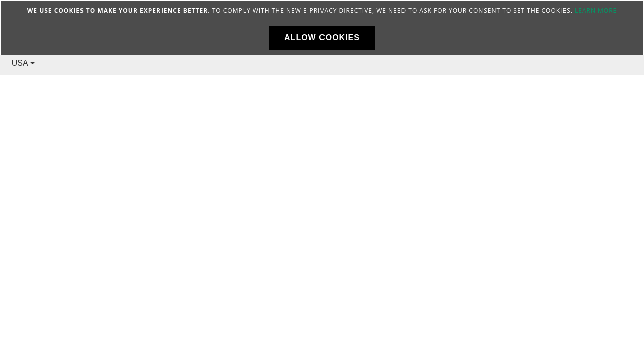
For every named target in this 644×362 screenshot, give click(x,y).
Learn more (596, 10)
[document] (322, 28)
